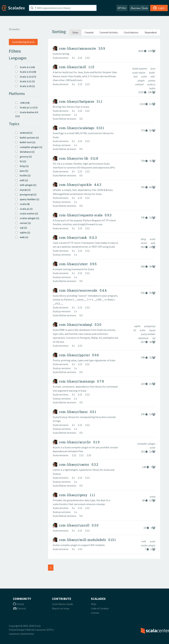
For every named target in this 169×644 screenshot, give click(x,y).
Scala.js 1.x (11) (26, 107)
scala (144, 76)
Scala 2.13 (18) (26, 72)
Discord (19, 608)
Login (159, 8)
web (153, 243)
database (144, 338)
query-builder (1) (27, 199)
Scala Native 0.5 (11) (27, 114)
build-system (140, 69)
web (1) (22, 237)
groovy (152, 80)
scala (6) (23, 204)
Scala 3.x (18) (25, 67)
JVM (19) (22, 103)
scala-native (139, 73)
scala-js (151, 84)
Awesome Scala (139, 8)
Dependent (151, 32)
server (144, 243)
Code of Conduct (100, 608)
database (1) (25, 152)
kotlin (152, 88)
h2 (135, 330)
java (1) (22, 171)
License (95, 613)
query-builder (148, 334)
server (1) (23, 223)
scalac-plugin (148, 545)
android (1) (24, 133)
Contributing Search (23, 42)
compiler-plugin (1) (29, 147)
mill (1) (22, 180)
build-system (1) (27, 138)
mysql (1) (23, 190)
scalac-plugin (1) (27, 218)
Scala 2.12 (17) (26, 77)
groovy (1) (24, 157)
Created (89, 32)
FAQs (94, 604)
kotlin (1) (23, 175)
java (153, 69)
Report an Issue (61, 608)
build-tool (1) (25, 142)
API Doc (122, 8)
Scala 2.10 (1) (25, 86)
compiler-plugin (146, 444)
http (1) (22, 166)
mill (144, 541)
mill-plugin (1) (26, 185)
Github (18, 604)
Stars (75, 32)
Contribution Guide (63, 604)
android (140, 84)
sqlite (138, 326)
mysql (152, 330)
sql (154, 338)
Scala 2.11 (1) (25, 81)
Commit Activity (109, 32)
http (144, 239)
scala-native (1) (27, 213)
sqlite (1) (23, 232)
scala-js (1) (24, 209)
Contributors (131, 32)
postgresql (150, 326)
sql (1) (21, 228)
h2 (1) (21, 161)
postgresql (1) (26, 194)
